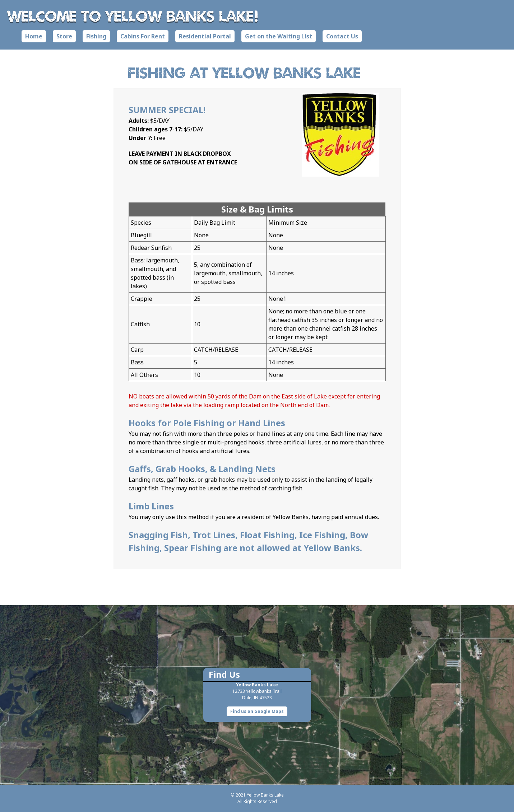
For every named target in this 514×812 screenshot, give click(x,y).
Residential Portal (205, 36)
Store (64, 36)
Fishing (96, 36)
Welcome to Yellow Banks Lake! (133, 16)
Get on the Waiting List (279, 36)
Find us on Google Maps (257, 711)
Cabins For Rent (143, 36)
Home (34, 36)
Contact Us (342, 36)
